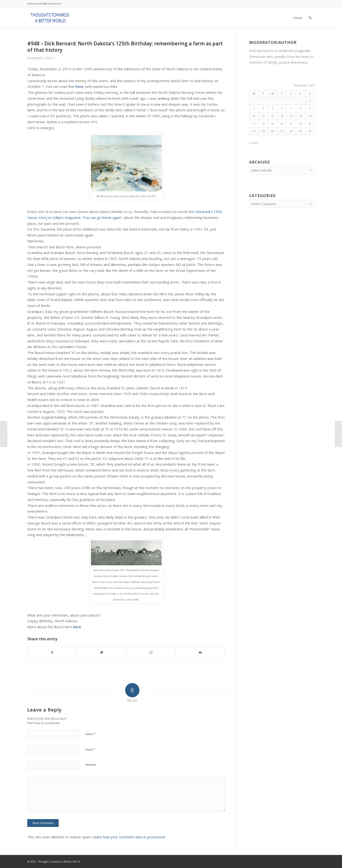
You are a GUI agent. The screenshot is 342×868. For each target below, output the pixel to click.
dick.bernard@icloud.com (44, 3)
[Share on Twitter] (102, 653)
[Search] (310, 18)
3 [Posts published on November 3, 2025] (254, 108)
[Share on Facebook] (52, 653)
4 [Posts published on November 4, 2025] (263, 108)
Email (90, 749)
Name (91, 734)
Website (91, 765)
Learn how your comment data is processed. (129, 837)
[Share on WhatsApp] (151, 653)
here (79, 86)
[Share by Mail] (200, 653)
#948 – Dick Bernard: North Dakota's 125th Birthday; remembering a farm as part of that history (125, 47)
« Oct (254, 143)
